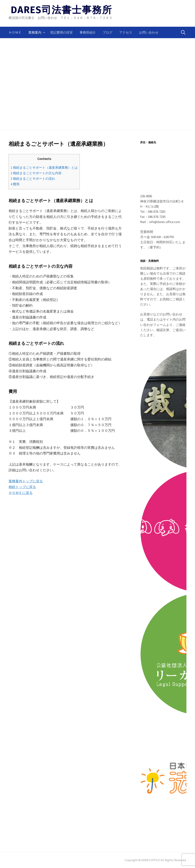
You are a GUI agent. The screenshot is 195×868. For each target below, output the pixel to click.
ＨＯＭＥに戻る (21, 493)
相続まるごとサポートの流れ (33, 179)
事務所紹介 (88, 32)
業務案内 (35, 32)
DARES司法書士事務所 (62, 10)
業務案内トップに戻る (26, 481)
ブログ (107, 32)
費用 (15, 184)
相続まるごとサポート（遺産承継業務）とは (44, 168)
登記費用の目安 (61, 32)
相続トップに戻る (22, 487)
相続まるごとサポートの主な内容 (36, 173)
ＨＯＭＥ (15, 32)
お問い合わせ (149, 32)
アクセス (126, 32)
